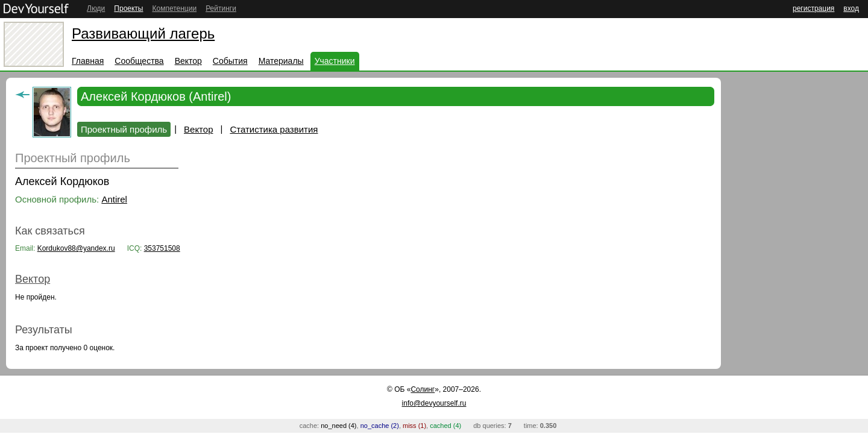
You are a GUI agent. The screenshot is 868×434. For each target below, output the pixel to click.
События (230, 61)
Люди (96, 8)
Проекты (128, 8)
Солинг (423, 389)
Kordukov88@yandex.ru (76, 248)
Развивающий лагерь (143, 33)
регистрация (813, 8)
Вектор (188, 61)
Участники (335, 61)
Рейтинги (221, 8)
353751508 (162, 248)
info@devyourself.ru (434, 403)
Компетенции (174, 8)
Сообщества (139, 61)
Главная (88, 61)
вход (851, 8)
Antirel (114, 199)
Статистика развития (274, 129)
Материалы (281, 61)
